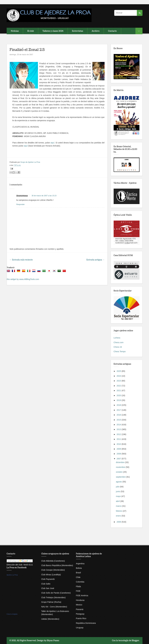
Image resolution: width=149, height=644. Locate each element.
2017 (119, 410)
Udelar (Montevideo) (50, 619)
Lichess (117, 338)
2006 (119, 522)
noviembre (121, 467)
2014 (119, 425)
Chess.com (119, 342)
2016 (119, 415)
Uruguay (80, 628)
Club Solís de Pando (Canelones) (56, 593)
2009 (119, 449)
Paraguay (80, 614)
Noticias (15, 31)
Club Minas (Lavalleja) (51, 575)
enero (119, 516)
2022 (119, 386)
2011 (119, 439)
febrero (119, 511)
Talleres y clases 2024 (53, 31)
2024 (119, 376)
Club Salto (46, 584)
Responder (21, 204)
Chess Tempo (120, 351)
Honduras (80, 600)
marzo (119, 506)
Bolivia (79, 568)
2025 (119, 371)
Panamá (80, 609)
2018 (119, 405)
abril (118, 501)
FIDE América (82, 596)
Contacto (112, 31)
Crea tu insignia (12, 614)
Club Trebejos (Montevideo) (53, 597)
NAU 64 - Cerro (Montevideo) (54, 607)
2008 (119, 454)
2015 (119, 420)
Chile (78, 577)
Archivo (96, 31)
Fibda (78, 586)
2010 (119, 444)
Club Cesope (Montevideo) (53, 570)
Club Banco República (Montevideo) (57, 565)
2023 (119, 381)
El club (31, 31)
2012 (119, 434)
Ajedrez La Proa (12, 575)
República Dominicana (86, 623)
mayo (119, 496)
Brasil (78, 573)
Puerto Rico (81, 618)
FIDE (78, 591)
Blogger (135, 641)
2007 (119, 459)
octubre (119, 472)
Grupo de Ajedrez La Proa (30, 162)
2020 (119, 395)
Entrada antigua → (96, 260)
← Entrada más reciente (21, 260)
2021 (119, 391)
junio (118, 491)
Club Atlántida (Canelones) (53, 561)
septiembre (121, 477)
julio (118, 487)
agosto (119, 482)
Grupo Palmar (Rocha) (51, 602)
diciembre (120, 462)
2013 (119, 429)
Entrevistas (78, 31)
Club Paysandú (48, 579)
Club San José (48, 588)
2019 (119, 400)
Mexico (79, 605)
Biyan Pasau (53, 641)
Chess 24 (118, 347)
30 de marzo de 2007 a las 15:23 (44, 196)
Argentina (80, 564)
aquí (52, 143)
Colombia (80, 582)
